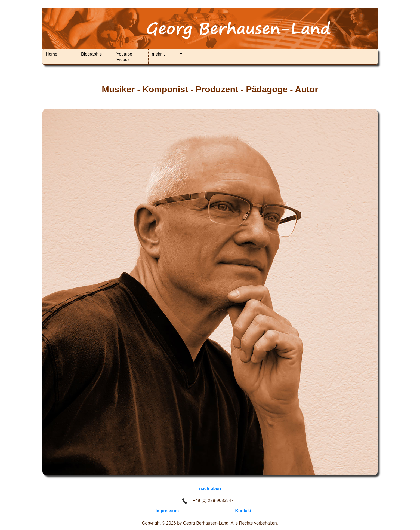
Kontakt (243, 511)
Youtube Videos (124, 57)
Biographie (92, 54)
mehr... (158, 54)
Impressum (167, 511)
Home (52, 54)
